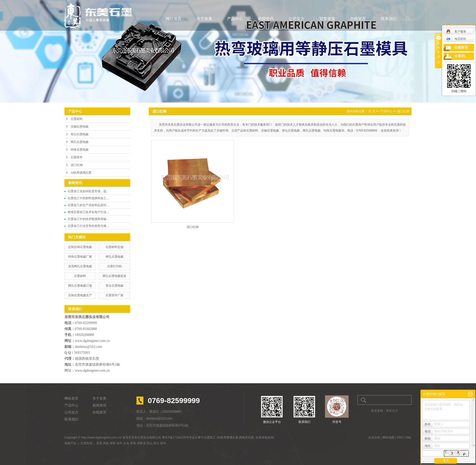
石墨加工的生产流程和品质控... (88, 205)
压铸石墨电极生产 (80, 295)
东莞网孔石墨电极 (80, 266)
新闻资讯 (266, 19)
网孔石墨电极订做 (80, 286)
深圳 (113, 443)
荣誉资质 (327, 19)
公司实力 (297, 19)
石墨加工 (210, 438)
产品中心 (235, 19)
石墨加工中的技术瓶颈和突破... (88, 219)
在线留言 (358, 19)
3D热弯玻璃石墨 (227, 438)
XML (408, 438)
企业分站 (374, 438)
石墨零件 (77, 157)
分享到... (461, 56)
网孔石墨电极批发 (115, 276)
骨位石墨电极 (80, 134)
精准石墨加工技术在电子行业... (88, 212)
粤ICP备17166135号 (175, 438)
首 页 (372, 111)
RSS (400, 438)
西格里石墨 (246, 438)
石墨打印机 (115, 266)
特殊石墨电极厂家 (80, 257)
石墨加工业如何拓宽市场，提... (88, 191)
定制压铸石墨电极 (80, 247)
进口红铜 (77, 165)
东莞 (99, 443)
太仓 (126, 443)
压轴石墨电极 (80, 127)
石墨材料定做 (115, 247)
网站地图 (388, 438)
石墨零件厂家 (115, 295)
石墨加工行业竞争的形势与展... (88, 226)
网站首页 (174, 19)
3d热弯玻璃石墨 (81, 173)
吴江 (156, 443)
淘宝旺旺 (456, 39)
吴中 (119, 443)
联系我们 (389, 19)
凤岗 (106, 443)
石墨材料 (77, 119)
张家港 (141, 443)
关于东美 (204, 19)
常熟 (133, 443)
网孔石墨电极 (80, 142)
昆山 (149, 443)
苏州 (163, 443)
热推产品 (70, 443)
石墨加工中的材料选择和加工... (88, 198)
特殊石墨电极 (80, 150)
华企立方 (392, 411)
